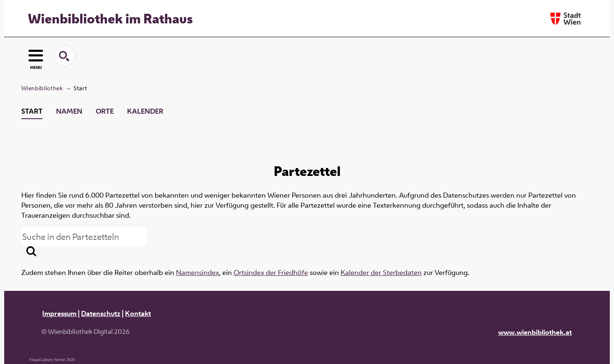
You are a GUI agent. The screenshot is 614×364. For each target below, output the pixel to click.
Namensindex (197, 272)
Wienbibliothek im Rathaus (110, 18)
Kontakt (138, 313)
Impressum (59, 313)
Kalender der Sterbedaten (381, 272)
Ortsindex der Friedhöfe (271, 272)
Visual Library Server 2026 (52, 360)
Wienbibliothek (42, 88)
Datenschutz (101, 313)
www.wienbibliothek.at (535, 332)
